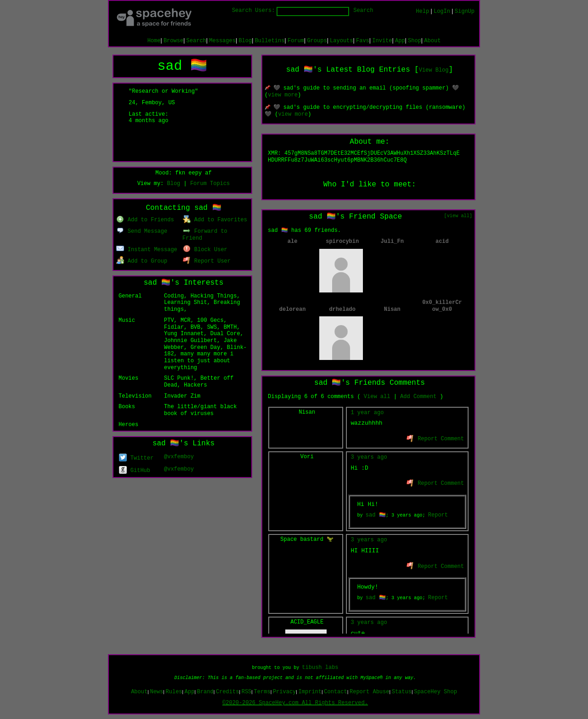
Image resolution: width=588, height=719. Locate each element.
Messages (222, 41)
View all (377, 397)
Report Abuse (369, 692)
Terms (262, 692)
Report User (207, 261)
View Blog (434, 70)
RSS (247, 692)
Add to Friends (145, 220)
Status (402, 692)
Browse (173, 41)
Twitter (136, 458)
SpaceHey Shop (435, 692)
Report (438, 515)
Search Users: (254, 11)
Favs (363, 41)
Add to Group (142, 261)
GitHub (135, 471)
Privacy (284, 692)
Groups (317, 41)
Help (422, 11)
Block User (205, 250)
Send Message (142, 231)
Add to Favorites (215, 220)
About (432, 41)
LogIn (442, 11)
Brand (205, 692)
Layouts (341, 41)
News (156, 692)
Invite (382, 41)
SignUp (465, 11)
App (400, 41)
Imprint (310, 692)
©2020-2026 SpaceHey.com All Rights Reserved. (295, 703)
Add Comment (418, 397)
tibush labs (320, 668)
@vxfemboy (179, 457)
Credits (227, 692)
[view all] (458, 216)
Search (363, 11)
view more (283, 95)
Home (154, 41)
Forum (296, 41)
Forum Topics (210, 184)
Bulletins (270, 41)
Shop (415, 41)
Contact (335, 692)
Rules (174, 692)
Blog (245, 41)
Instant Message (147, 250)
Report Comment (435, 439)
